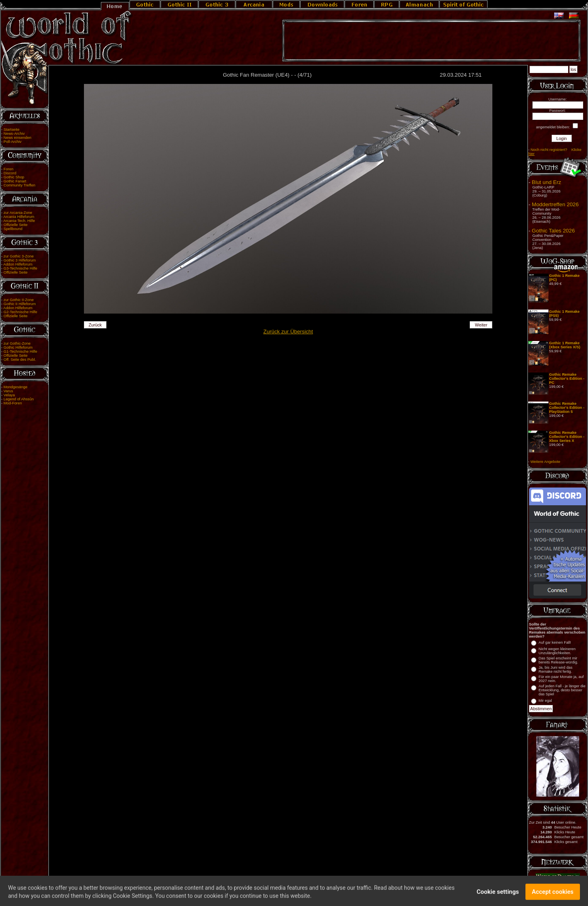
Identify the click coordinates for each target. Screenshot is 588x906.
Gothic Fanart (15, 181)
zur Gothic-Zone (17, 343)
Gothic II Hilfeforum (20, 304)
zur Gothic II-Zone (19, 300)
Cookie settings (498, 895)
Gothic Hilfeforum (18, 347)
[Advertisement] (431, 41)
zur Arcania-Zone (18, 213)
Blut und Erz (547, 182)
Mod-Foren (13, 403)
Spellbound (13, 229)
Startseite (12, 130)
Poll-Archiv (13, 142)
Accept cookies (553, 895)
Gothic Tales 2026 (553, 231)
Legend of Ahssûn (19, 399)
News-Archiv (14, 134)
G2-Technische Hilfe (20, 312)
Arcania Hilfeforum (19, 217)
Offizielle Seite (16, 225)
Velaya (9, 395)
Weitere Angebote (545, 462)
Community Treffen (20, 185)
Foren (8, 169)
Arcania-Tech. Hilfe (19, 221)
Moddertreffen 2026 (555, 204)
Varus (8, 391)
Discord (10, 173)
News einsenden (18, 138)
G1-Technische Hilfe (20, 352)
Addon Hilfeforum (18, 264)
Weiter (481, 325)
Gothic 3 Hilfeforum (20, 260)
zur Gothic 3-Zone (19, 256)
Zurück (95, 325)
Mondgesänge (16, 387)
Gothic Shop (14, 177)
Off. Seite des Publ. (20, 360)
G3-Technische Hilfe (20, 268)
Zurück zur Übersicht (288, 332)
